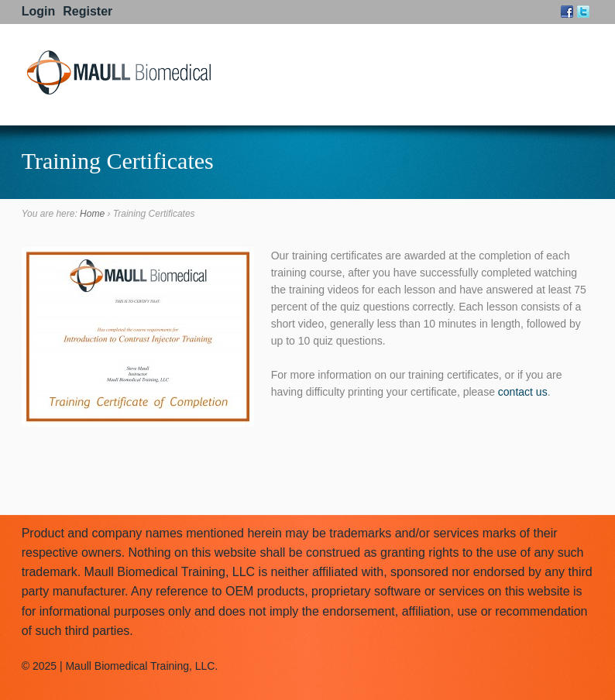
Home (92, 214)
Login (39, 11)
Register (88, 11)
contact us (523, 392)
